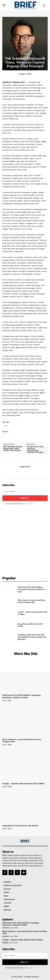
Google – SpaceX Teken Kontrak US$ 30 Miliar (23, 784)
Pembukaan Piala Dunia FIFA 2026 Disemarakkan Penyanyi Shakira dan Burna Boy (32, 637)
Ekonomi (5, 943)
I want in (25, 498)
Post (5, 426)
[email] (25, 491)
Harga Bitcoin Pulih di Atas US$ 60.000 (21, 826)
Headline (25, 54)
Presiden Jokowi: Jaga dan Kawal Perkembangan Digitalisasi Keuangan (35, 449)
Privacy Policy (28, 504)
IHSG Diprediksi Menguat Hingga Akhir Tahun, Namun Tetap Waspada (13, 449)
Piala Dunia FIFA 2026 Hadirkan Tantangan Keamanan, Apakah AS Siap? (31, 589)
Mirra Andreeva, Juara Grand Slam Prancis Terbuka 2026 (31, 601)
